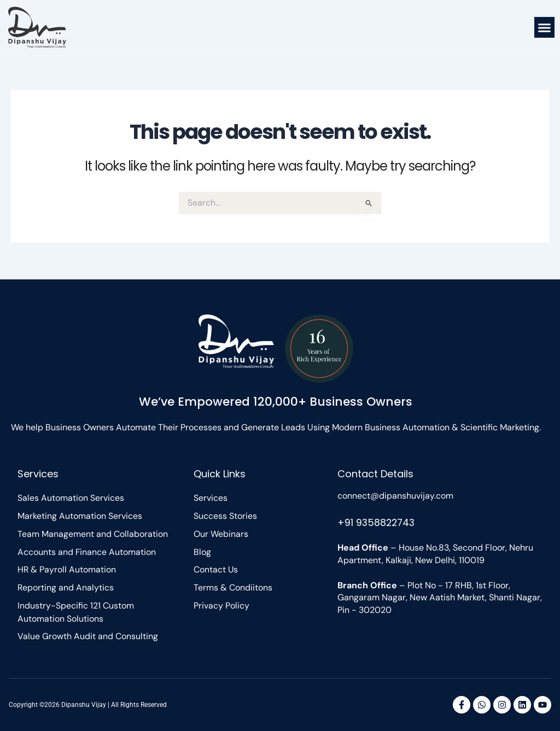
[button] (545, 27)
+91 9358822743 (377, 521)
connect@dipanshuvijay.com (395, 495)
